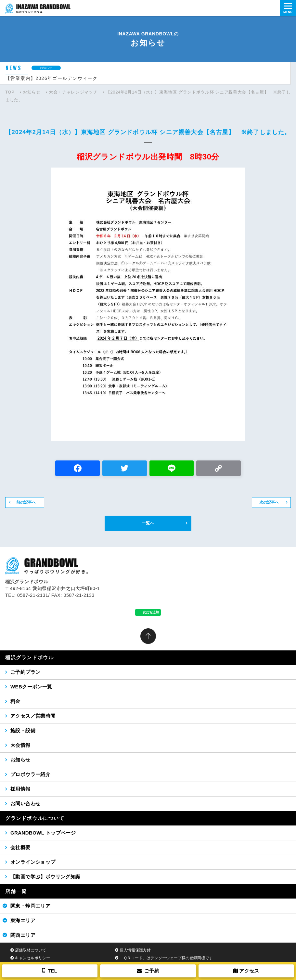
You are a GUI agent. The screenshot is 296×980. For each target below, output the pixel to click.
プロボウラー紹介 (30, 774)
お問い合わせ (25, 804)
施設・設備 (23, 730)
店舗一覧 (16, 891)
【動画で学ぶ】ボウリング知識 (45, 877)
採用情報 (20, 789)
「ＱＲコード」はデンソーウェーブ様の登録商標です (166, 958)
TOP (10, 92)
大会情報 (20, 745)
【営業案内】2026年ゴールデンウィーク (51, 78)
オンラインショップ (33, 862)
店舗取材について (31, 950)
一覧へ (148, 523)
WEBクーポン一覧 (31, 687)
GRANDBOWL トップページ (43, 833)
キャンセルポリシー (32, 958)
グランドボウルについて (35, 818)
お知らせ (32, 92)
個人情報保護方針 (135, 950)
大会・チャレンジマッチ (73, 92)
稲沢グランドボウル (29, 657)
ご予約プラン (25, 672)
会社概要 (20, 847)
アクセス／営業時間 (33, 716)
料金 (15, 701)
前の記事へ (26, 502)
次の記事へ (269, 502)
